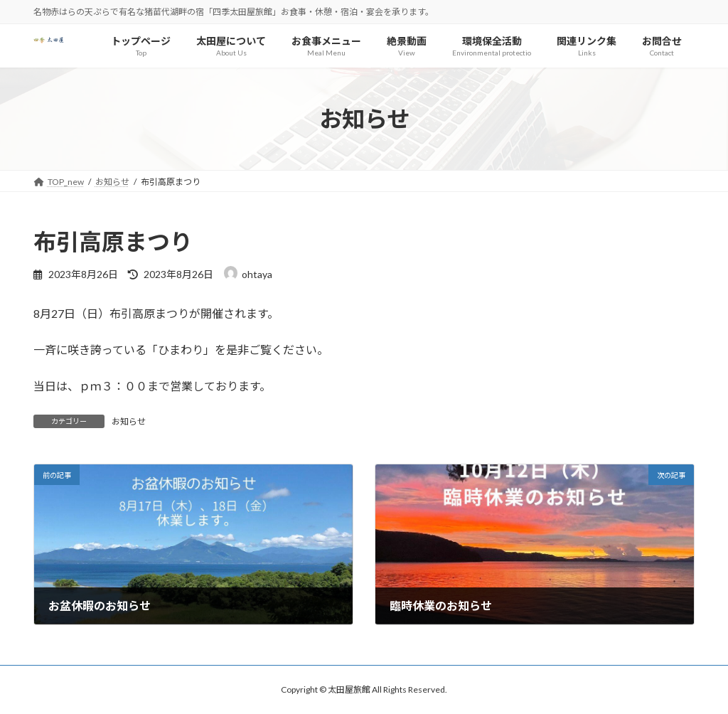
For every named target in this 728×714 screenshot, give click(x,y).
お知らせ (129, 421)
